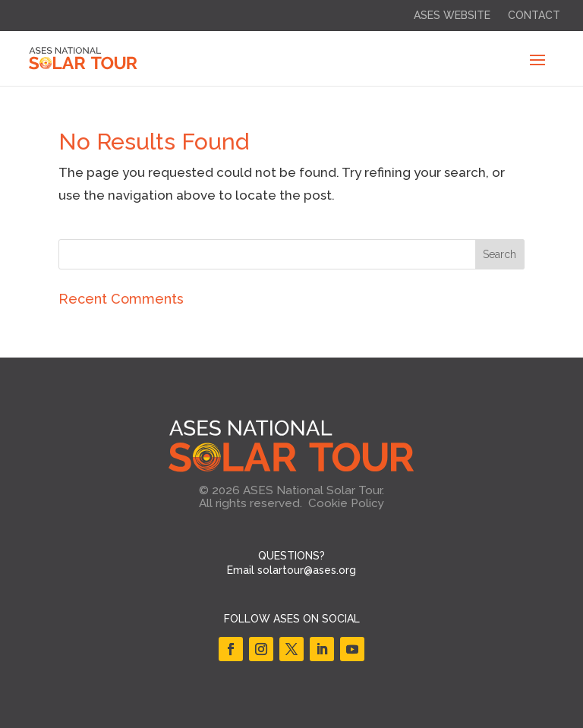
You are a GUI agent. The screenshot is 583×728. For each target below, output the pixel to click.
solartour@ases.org (307, 570)
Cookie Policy (346, 503)
